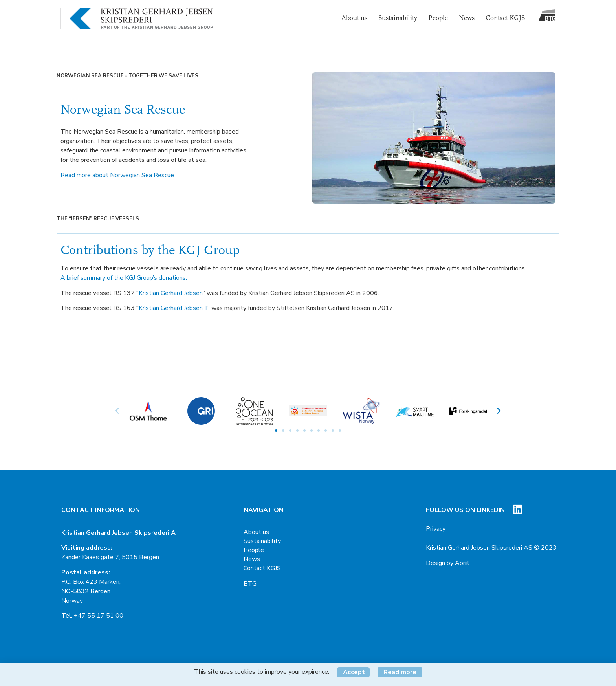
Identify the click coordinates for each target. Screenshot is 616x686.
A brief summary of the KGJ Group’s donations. (124, 278)
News (467, 18)
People (438, 18)
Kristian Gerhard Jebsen (171, 293)
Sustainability (398, 18)
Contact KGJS (505, 18)
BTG (250, 584)
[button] (276, 431)
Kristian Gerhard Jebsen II (173, 308)
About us (354, 18)
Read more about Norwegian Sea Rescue (117, 175)
